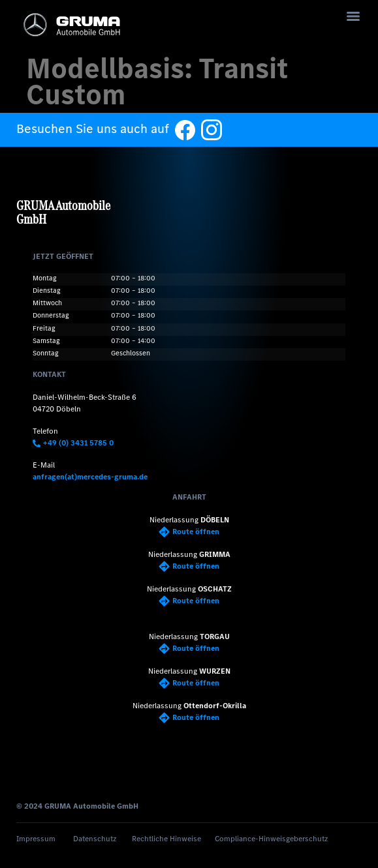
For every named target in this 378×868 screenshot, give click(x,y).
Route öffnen (189, 531)
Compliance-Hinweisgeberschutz (271, 839)
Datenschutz (95, 839)
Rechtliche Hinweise (166, 839)
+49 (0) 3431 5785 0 (73, 443)
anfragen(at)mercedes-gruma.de (90, 477)
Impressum (36, 839)
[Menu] (353, 16)
